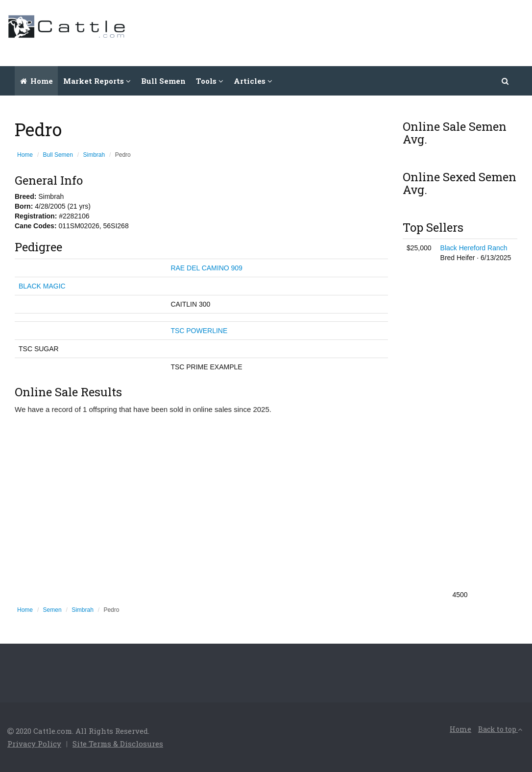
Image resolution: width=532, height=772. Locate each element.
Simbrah (94, 155)
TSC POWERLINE (199, 331)
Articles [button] (253, 81)
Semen (52, 610)
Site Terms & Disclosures (118, 744)
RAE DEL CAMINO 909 (206, 268)
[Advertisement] (346, 32)
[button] (506, 81)
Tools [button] (210, 81)
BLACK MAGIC (42, 286)
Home (36, 81)
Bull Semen (163, 81)
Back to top (500, 729)
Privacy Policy (34, 744)
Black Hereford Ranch (474, 248)
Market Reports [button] (97, 81)
